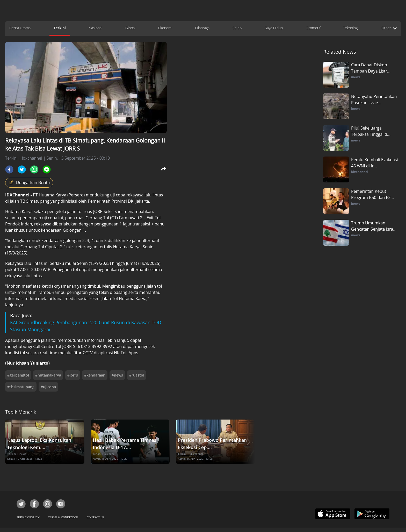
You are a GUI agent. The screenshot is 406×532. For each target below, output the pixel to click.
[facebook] (9, 169)
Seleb (237, 28)
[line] (47, 169)
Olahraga (202, 28)
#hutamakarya (48, 375)
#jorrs (73, 375)
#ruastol (137, 375)
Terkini (60, 28)
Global (130, 28)
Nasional (95, 28)
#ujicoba (48, 387)
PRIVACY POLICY (28, 517)
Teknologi (351, 28)
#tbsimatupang (21, 387)
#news (117, 375)
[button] (249, 442)
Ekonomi (165, 28)
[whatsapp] (34, 169)
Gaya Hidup (274, 28)
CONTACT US (96, 517)
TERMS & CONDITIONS (63, 517)
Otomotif (313, 28)
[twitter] (22, 169)
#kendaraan (95, 375)
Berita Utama (20, 28)
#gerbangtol (18, 375)
